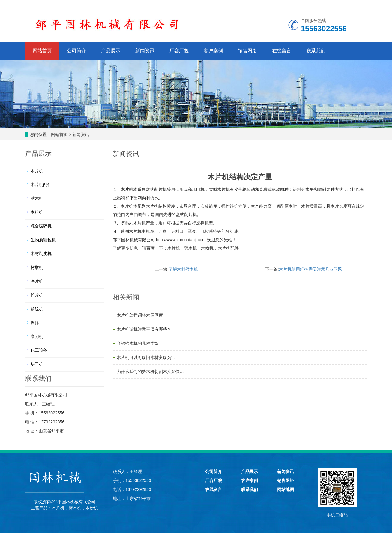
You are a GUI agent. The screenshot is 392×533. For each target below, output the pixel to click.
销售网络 (247, 51)
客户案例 (213, 51)
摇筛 (35, 323)
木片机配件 (228, 248)
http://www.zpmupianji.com (181, 240)
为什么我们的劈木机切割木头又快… (150, 372)
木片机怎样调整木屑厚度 (140, 315)
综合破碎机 (41, 226)
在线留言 (282, 51)
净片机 (37, 281)
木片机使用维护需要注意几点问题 (310, 269)
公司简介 (76, 51)
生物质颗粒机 (43, 240)
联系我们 (316, 51)
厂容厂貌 (179, 51)
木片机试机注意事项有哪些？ (144, 329)
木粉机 (207, 248)
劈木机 (190, 248)
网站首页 (42, 51)
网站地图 (286, 489)
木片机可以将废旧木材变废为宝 (146, 357)
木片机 (127, 189)
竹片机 (37, 295)
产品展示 (111, 51)
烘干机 (37, 364)
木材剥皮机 (41, 254)
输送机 (37, 309)
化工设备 (39, 350)
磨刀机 (37, 336)
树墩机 (37, 267)
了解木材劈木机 (183, 269)
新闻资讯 (145, 51)
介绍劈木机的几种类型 (138, 343)
